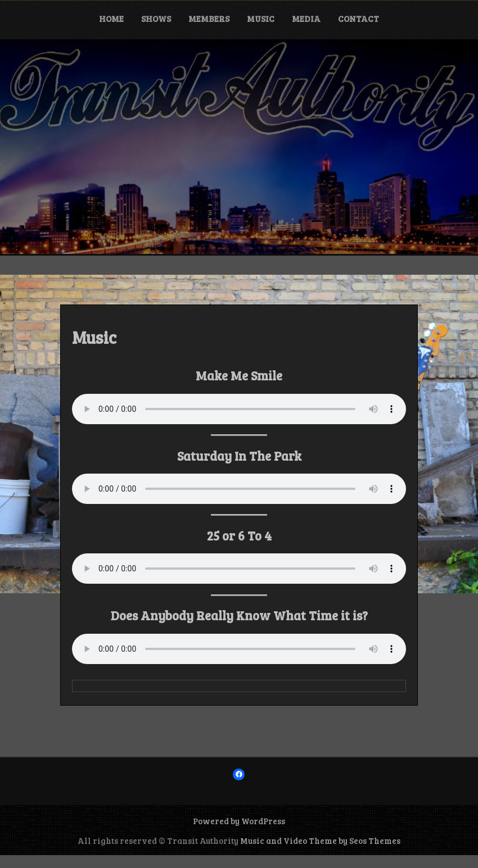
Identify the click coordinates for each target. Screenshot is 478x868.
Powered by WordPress (239, 821)
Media (306, 19)
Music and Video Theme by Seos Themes (320, 840)
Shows (156, 19)
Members (209, 19)
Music (261, 19)
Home (111, 19)
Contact (358, 19)
